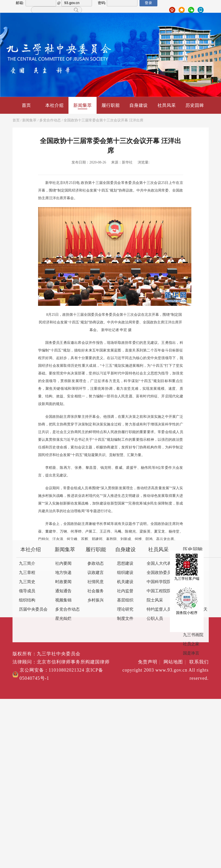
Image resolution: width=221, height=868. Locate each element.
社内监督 (125, 591)
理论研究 (125, 609)
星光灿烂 (63, 619)
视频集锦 (63, 600)
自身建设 (138, 105)
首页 (26, 105)
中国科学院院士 (161, 582)
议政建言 (96, 573)
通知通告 (63, 591)
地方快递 (63, 573)
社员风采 (167, 105)
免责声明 (150, 662)
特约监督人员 (159, 609)
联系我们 (199, 662)
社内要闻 (63, 564)
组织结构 (27, 600)
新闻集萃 (83, 106)
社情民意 (96, 582)
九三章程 (27, 573)
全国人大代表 (159, 564)
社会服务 (96, 591)
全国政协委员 (159, 573)
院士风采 (155, 600)
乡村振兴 (96, 600)
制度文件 (125, 619)
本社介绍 (54, 105)
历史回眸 (195, 105)
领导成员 (27, 591)
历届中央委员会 (33, 609)
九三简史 (27, 582)
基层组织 (125, 600)
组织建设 (125, 573)
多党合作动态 (50, 121)
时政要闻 (63, 582)
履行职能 (111, 105)
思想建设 (125, 564)
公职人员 (155, 619)
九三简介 (27, 564)
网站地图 (176, 662)
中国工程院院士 (161, 591)
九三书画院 (193, 635)
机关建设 (125, 582)
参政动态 (96, 564)
